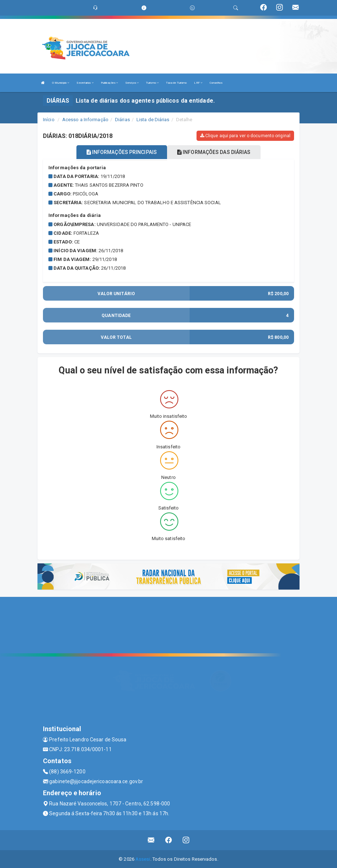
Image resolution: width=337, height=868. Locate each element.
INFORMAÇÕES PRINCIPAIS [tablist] (122, 152)
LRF (198, 83)
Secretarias (85, 83)
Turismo (152, 83)
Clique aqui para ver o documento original (245, 136)
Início (49, 120)
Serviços (132, 83)
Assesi (143, 859)
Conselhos (216, 83)
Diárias (122, 120)
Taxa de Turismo (177, 83)
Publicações (109, 83)
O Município (61, 83)
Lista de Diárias (153, 120)
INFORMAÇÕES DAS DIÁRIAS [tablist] (214, 152)
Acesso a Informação (85, 120)
